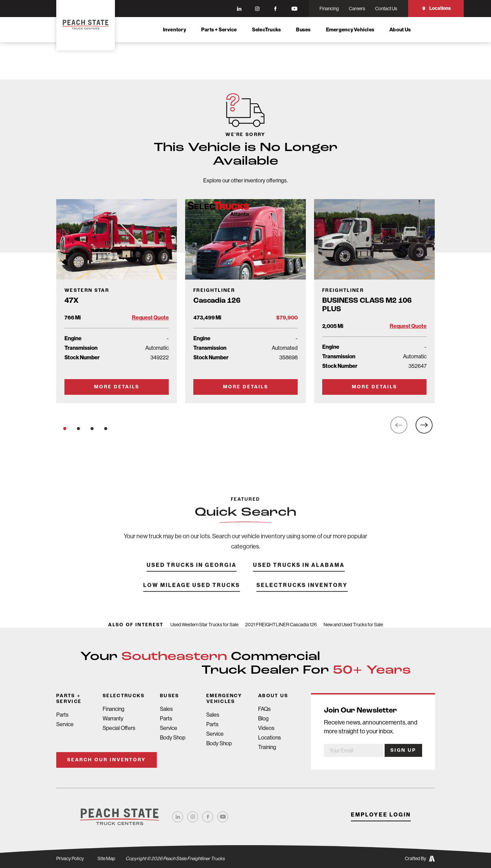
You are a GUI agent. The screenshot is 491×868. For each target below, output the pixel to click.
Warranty (113, 719)
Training (267, 747)
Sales (166, 709)
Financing (114, 709)
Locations (436, 8)
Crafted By (420, 859)
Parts (62, 715)
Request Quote (150, 318)
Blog (263, 719)
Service (65, 724)
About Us (400, 30)
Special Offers (119, 728)
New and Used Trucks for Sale (353, 625)
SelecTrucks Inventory (302, 595)
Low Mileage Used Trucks (192, 595)
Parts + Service (219, 30)
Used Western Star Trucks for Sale (204, 625)
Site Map (106, 858)
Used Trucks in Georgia (192, 575)
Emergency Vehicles (350, 30)
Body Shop (173, 738)
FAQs (264, 709)
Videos (266, 728)
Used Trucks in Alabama (299, 575)
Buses (303, 30)
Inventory (175, 30)
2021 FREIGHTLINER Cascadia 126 (281, 625)
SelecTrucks (267, 30)
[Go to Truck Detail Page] (117, 301)
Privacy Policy (70, 858)
